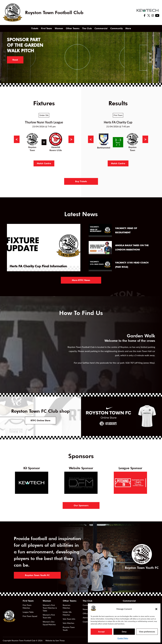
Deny (124, 632)
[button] (156, 609)
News (85, 609)
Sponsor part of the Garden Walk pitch (25, 45)
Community (116, 28)
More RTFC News (81, 280)
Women (59, 28)
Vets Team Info (69, 619)
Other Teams (73, 28)
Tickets (35, 28)
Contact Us (87, 605)
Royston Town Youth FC (37, 575)
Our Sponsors (81, 505)
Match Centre (44, 163)
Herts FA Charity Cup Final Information (38, 266)
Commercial (101, 28)
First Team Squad (30, 616)
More (128, 28)
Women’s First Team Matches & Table (50, 608)
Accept (101, 632)
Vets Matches (69, 623)
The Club (87, 28)
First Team (46, 28)
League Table (28, 612)
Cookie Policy (123, 638)
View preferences (147, 632)
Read (15, 60)
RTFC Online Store (40, 420)
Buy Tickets (81, 181)
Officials (86, 613)
